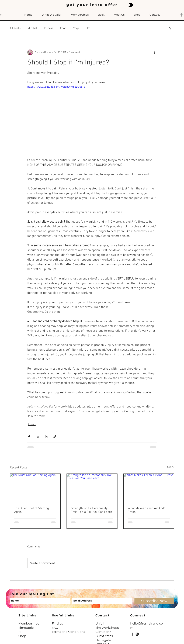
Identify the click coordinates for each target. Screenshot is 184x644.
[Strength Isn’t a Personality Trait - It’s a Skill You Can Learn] (92, 488)
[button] (170, 28)
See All (171, 467)
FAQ (55, 628)
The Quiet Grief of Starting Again (32, 510)
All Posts (15, 28)
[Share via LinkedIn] (46, 437)
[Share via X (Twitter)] (38, 437)
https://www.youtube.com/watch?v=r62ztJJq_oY (57, 87)
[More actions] (155, 52)
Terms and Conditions (68, 632)
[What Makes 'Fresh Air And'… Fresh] (149, 488)
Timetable (26, 628)
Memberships (29, 623)
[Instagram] (137, 634)
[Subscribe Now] (154, 601)
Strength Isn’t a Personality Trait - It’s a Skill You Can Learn (91, 510)
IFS (88, 28)
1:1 (20, 632)
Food (63, 28)
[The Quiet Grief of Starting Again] (35, 488)
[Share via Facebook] (29, 437)
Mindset (32, 28)
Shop (22, 636)
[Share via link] (55, 437)
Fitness (49, 28)
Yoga (76, 28)
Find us (57, 623)
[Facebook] (132, 634)
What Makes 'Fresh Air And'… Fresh (147, 510)
